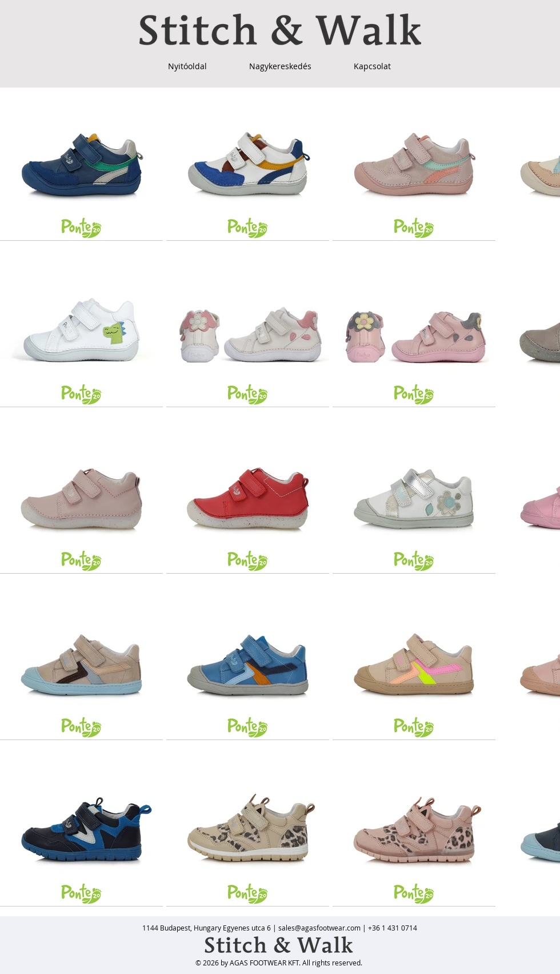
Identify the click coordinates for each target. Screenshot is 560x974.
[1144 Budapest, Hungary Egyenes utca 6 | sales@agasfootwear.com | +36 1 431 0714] (280, 928)
